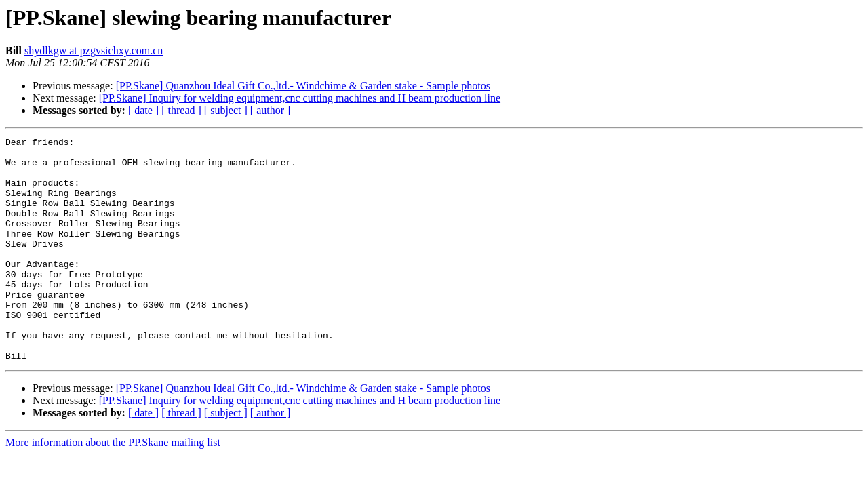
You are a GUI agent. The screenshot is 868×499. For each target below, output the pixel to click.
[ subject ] (226, 110)
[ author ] (271, 110)
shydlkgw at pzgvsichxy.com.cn (94, 51)
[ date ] (143, 110)
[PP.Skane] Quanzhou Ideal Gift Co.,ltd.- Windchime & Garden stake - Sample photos (303, 86)
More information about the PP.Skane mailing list (113, 487)
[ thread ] (181, 110)
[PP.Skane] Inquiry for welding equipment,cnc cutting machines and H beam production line (300, 98)
